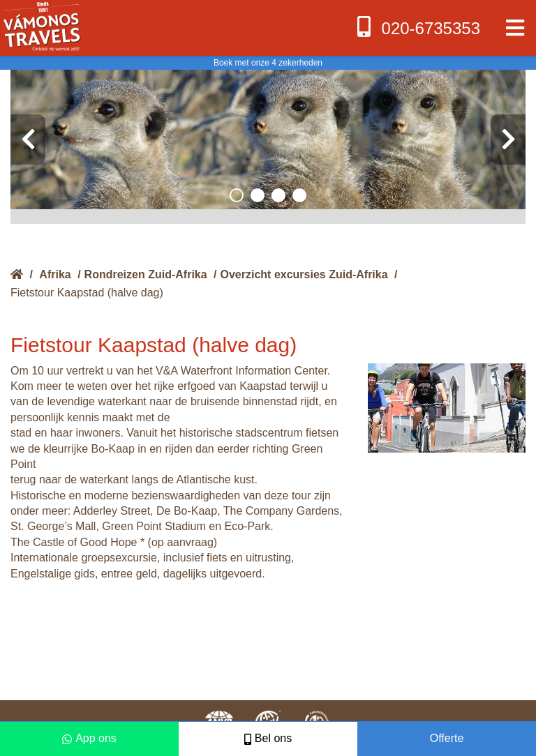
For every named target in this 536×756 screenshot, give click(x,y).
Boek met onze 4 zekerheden (268, 63)
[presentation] (28, 139)
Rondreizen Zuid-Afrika (146, 274)
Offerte (447, 738)
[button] (237, 195)
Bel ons (268, 738)
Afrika (55, 274)
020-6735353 (417, 27)
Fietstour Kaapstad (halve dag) (87, 293)
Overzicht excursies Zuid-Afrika (304, 274)
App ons (89, 738)
